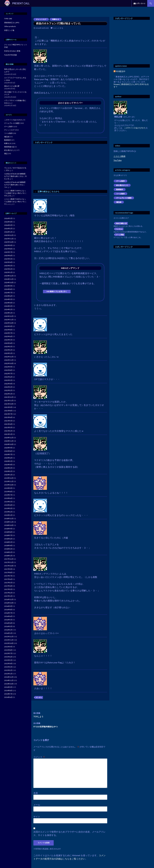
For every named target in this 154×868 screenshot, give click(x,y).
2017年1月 (8, 596)
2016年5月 (8, 620)
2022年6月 (8, 377)
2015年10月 (9, 643)
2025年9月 (8, 245)
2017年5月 (8, 583)
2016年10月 (9, 603)
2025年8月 (8, 249)
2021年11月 (9, 400)
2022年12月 (9, 357)
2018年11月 (9, 522)
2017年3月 (8, 589)
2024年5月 (8, 299)
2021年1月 (8, 434)
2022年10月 (9, 363)
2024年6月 (8, 296)
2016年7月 (8, 613)
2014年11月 (9, 680)
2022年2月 (8, 390)
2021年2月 (8, 431)
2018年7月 (8, 535)
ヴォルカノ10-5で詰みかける (15, 168)
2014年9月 (8, 687)
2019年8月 (8, 492)
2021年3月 (8, 427)
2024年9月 (8, 286)
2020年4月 (8, 465)
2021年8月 (8, 411)
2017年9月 (8, 569)
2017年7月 (8, 576)
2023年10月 (9, 323)
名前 (36, 793)
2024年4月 (8, 303)
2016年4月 (8, 623)
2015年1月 (8, 674)
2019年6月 (8, 498)
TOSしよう (70, 715)
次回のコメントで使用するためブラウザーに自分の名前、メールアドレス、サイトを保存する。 (69, 833)
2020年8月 (8, 451)
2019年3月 (8, 508)
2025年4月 (8, 262)
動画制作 (120, 189)
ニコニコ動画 (119, 156)
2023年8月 (8, 330)
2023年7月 (8, 333)
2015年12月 (9, 637)
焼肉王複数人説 (121, 223)
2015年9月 (8, 647)
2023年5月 (8, 340)
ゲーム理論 (120, 235)
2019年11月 (9, 481)
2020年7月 (8, 454)
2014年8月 (8, 690)
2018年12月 (9, 519)
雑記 (6, 153)
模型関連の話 (9, 147)
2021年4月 (8, 424)
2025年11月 (9, 239)
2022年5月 (8, 380)
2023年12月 (9, 316)
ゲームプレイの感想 (124, 198)
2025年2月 (8, 269)
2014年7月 (8, 694)
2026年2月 (8, 229)
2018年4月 (8, 545)
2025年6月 (8, 255)
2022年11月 (9, 360)
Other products (10, 26)
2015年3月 (8, 667)
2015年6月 (8, 657)
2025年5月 (8, 259)
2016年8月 (8, 610)
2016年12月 (9, 599)
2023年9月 (8, 326)
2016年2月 (8, 630)
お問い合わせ (141, 3)
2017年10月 (9, 566)
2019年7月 (8, 495)
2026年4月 (8, 222)
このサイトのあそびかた (135, 128)
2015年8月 (8, 650)
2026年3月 (8, 225)
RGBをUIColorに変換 (12, 51)
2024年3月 (8, 306)
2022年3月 (8, 387)
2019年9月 (8, 488)
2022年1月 (8, 394)
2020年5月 (8, 461)
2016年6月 (8, 616)
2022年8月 (8, 370)
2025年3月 (8, 266)
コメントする (58, 28)
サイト (37, 817)
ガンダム (39, 697)
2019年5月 (8, 502)
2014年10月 (9, 684)
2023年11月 (9, 320)
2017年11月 (9, 562)
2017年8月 (8, 572)
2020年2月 (8, 471)
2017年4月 (8, 586)
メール (37, 805)
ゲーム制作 (120, 181)
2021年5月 (8, 421)
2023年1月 (8, 353)
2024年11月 (9, 279)
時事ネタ (56, 19)
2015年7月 (8, 653)
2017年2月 (8, 593)
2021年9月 (8, 407)
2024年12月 (9, 276)
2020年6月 (8, 458)
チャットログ (41, 19)
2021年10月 (9, 404)
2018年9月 (8, 529)
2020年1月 (8, 475)
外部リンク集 (9, 30)
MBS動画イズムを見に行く (57, 291)
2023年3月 (8, 347)
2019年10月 (9, 485)
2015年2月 (8, 670)
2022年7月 (8, 374)
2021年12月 (9, 397)
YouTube (118, 160)
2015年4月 (8, 664)
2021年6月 (8, 417)
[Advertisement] (57, 166)
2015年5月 (8, 660)
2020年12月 (9, 438)
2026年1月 (8, 232)
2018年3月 (8, 549)
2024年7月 (8, 293)
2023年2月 (8, 350)
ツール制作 (120, 194)
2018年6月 (8, 539)
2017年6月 (8, 579)
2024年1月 (8, 313)
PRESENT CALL (21, 3)
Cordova (119, 229)
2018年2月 (8, 552)
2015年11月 (9, 640)
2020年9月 (8, 448)
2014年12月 (9, 677)
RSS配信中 (119, 71)
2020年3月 (8, 468)
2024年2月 (8, 309)
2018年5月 (8, 542)
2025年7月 (8, 252)
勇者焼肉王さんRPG (12, 23)
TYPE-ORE (8, 19)
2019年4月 (8, 505)
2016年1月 (8, 633)
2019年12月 (9, 478)
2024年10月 (9, 282)
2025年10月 (9, 242)
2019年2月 (8, 512)
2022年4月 (8, 384)
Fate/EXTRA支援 (10, 55)
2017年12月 (9, 559)
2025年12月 (9, 235)
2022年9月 (8, 367)
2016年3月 (8, 626)
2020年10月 (9, 444)
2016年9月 (8, 606)
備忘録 (119, 202)
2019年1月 (8, 515)
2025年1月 (8, 272)
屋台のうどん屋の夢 (12, 86)
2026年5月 (8, 218)
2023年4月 (8, 343)
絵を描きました (122, 185)
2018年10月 (9, 525)
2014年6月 (8, 697)
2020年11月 (9, 441)
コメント (39, 757)
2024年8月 (8, 289)
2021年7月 (8, 414)
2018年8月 (8, 532)
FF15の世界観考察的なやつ (70, 725)
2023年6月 (8, 336)
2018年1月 (8, 556)
